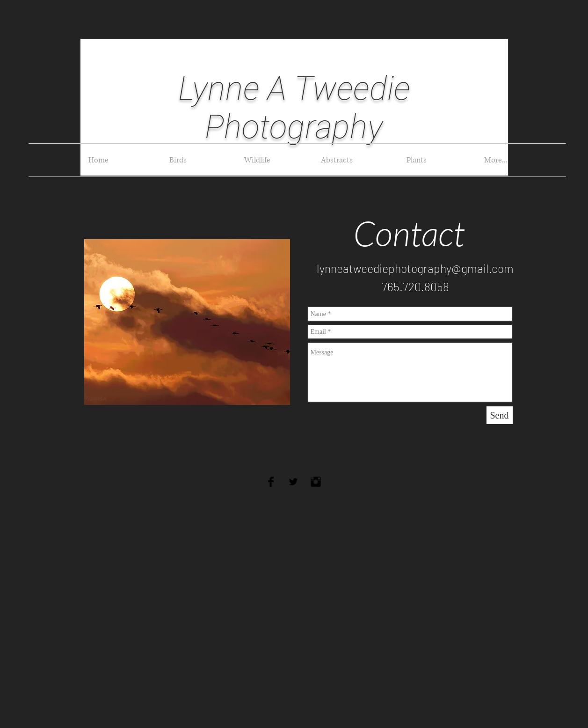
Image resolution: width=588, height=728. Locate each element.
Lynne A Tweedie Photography (294, 108)
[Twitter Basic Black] (293, 482)
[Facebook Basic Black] (271, 482)
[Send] (500, 415)
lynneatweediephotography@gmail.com (415, 268)
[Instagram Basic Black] (316, 482)
